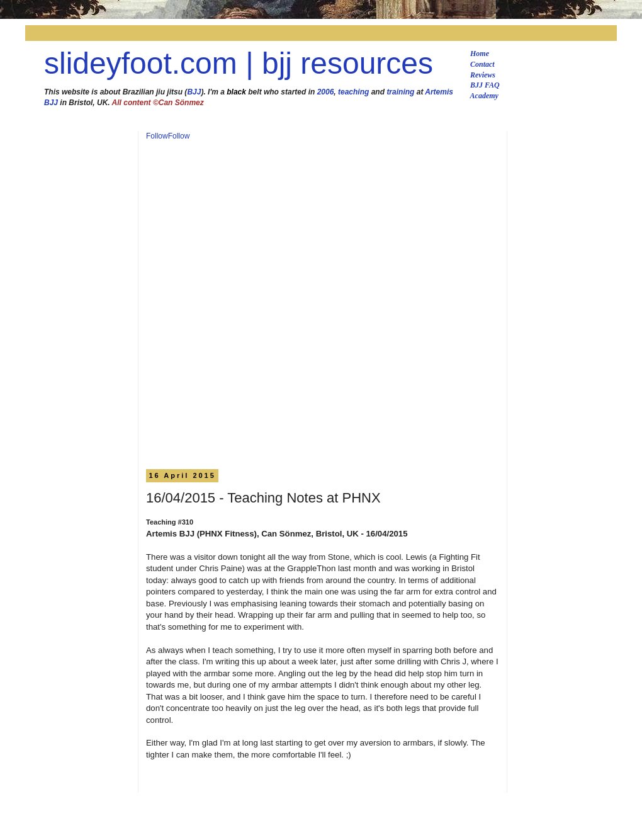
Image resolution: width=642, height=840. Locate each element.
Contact (482, 64)
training (400, 92)
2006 (326, 92)
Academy (484, 96)
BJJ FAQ (485, 85)
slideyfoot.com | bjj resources (239, 63)
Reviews (483, 75)
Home (480, 54)
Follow (157, 136)
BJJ (194, 92)
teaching (353, 92)
